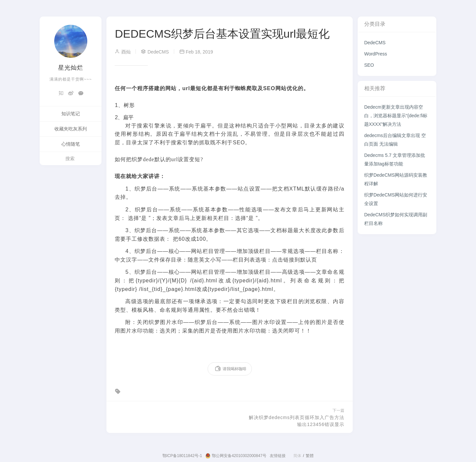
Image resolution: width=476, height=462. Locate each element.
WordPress (376, 54)
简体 (297, 456)
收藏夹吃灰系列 (71, 129)
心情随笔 (71, 144)
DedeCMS (375, 43)
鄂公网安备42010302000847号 (236, 456)
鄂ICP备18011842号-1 (182, 456)
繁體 (310, 456)
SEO (369, 65)
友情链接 (278, 456)
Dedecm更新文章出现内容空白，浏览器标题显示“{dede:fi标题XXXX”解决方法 (396, 116)
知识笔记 (71, 114)
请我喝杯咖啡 (231, 369)
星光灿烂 (71, 68)
